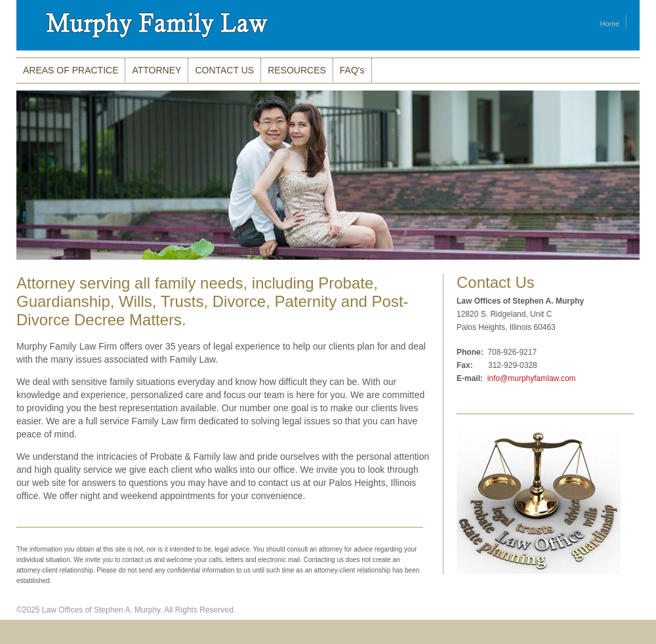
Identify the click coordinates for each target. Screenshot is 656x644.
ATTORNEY (156, 70)
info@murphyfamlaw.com (530, 378)
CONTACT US (224, 70)
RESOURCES (297, 70)
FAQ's (352, 70)
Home (610, 24)
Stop (22, 271)
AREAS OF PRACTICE (71, 70)
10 (635, 271)
